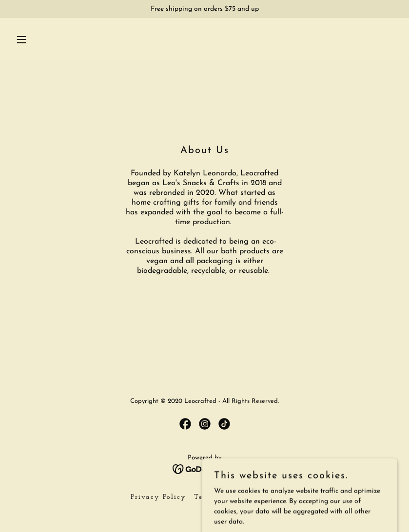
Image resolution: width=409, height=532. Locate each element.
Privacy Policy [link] (158, 497)
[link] (185, 424)
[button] (41, 39)
